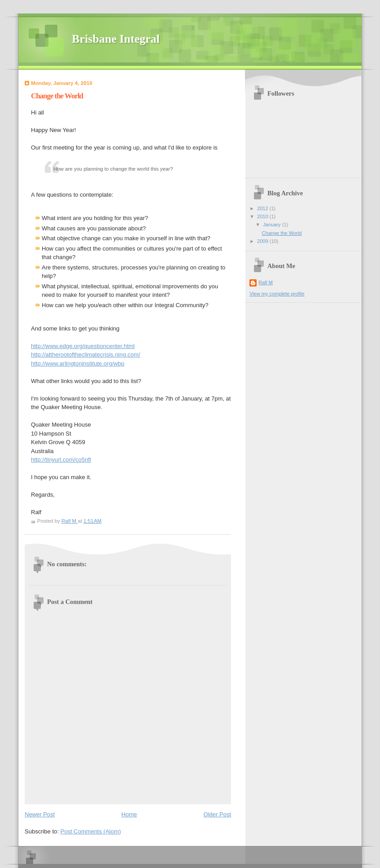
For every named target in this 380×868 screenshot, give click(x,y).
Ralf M (266, 282)
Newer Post (40, 814)
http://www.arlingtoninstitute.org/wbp (78, 364)
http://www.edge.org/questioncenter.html (83, 346)
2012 (263, 208)
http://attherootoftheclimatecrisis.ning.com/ (86, 355)
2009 (263, 241)
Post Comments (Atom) (91, 831)
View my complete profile (277, 294)
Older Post (217, 814)
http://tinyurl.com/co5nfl (61, 460)
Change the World (282, 233)
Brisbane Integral (116, 39)
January (272, 225)
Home (129, 814)
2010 (263, 216)
